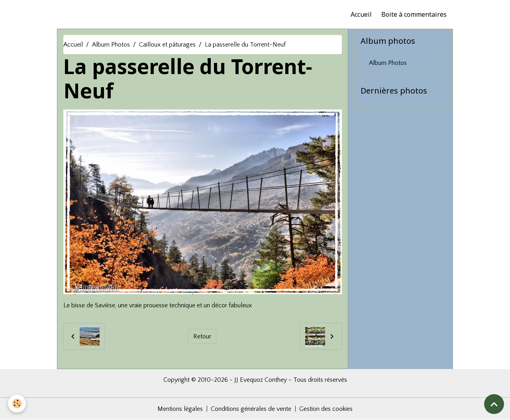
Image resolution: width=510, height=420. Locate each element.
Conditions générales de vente (251, 409)
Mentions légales (180, 409)
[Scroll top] (494, 404)
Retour (202, 336)
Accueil (361, 14)
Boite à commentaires (414, 14)
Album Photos (111, 45)
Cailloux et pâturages (167, 45)
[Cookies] (17, 403)
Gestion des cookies (326, 409)
